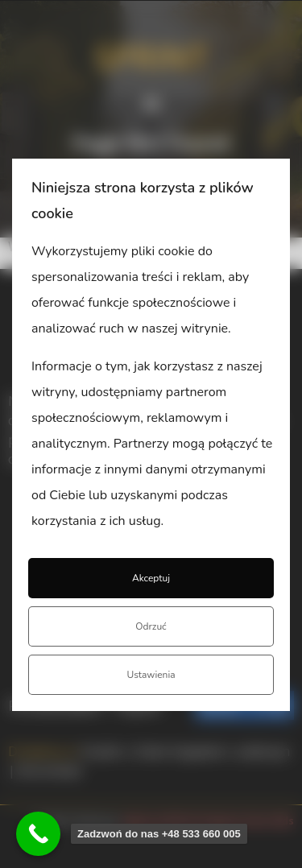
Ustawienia (151, 675)
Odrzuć (151, 626)
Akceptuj (151, 578)
